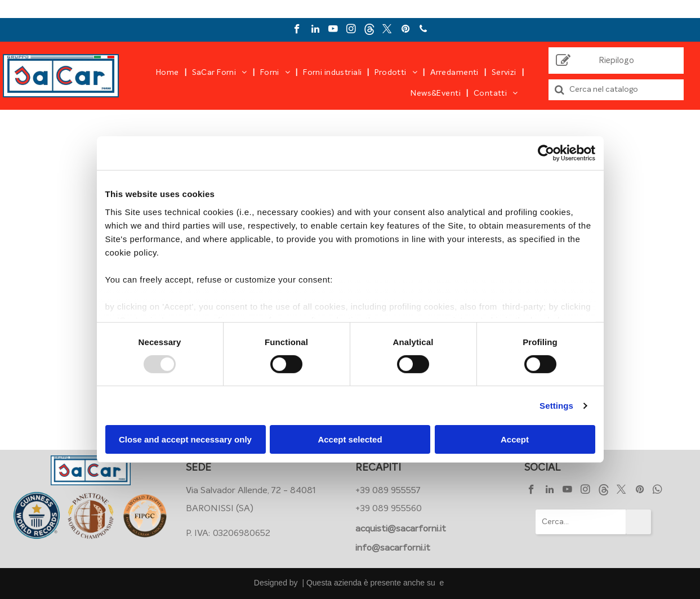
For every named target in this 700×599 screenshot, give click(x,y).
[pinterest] (405, 30)
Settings (556, 406)
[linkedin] (315, 30)
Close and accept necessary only (185, 439)
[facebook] (297, 30)
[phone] (423, 30)
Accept (515, 439)
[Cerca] (616, 90)
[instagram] (351, 30)
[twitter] (387, 30)
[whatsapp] (657, 491)
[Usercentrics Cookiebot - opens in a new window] (546, 153)
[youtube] (333, 30)
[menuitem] (168, 73)
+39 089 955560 (389, 508)
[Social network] (369, 30)
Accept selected (350, 439)
